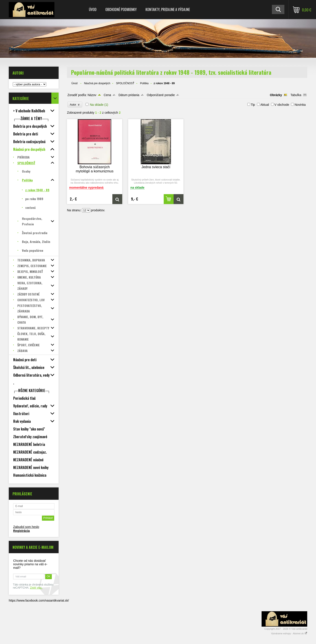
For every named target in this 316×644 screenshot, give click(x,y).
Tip (253, 105)
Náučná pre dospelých (97, 83)
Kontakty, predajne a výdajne (168, 9)
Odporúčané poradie (161, 95)
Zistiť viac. (36, 588)
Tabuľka (296, 95)
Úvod (93, 9)
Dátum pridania (129, 95)
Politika (144, 83)
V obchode (282, 105)
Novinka (300, 105)
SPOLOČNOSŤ (125, 83)
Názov (92, 95)
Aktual (265, 105)
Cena (107, 95)
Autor (75, 105)
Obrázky (276, 95)
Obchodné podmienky (121, 9)
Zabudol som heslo (26, 527)
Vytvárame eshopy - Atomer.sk (289, 633)
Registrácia (21, 531)
